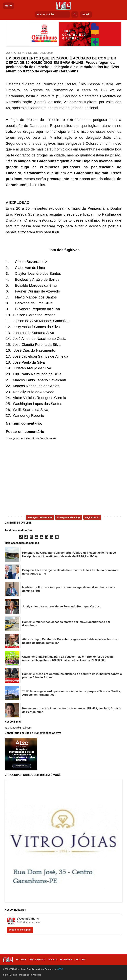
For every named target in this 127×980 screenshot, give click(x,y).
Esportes (66, 960)
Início (5, 975)
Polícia (53, 960)
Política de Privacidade (30, 975)
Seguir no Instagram (20, 930)
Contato (14, 975)
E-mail (86, 14)
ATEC (60, 969)
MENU (8, 6)
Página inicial (92, 517)
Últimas (21, 960)
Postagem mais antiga (69, 517)
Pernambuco (37, 960)
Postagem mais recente (40, 517)
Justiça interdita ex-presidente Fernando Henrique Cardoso (62, 607)
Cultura (80, 960)
